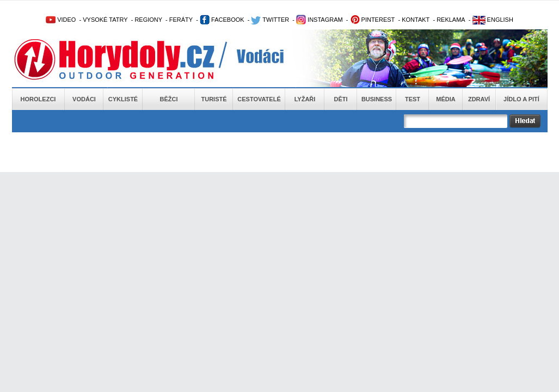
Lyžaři (305, 99)
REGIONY (148, 20)
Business (377, 99)
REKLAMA (451, 20)
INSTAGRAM (320, 20)
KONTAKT (416, 20)
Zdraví (479, 99)
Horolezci (38, 99)
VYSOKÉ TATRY (105, 20)
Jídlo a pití (521, 99)
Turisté (214, 99)
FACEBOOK (222, 20)
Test (413, 99)
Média (446, 99)
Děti (340, 99)
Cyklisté (123, 99)
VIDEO (61, 20)
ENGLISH (493, 20)
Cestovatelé (259, 99)
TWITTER (270, 20)
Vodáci (84, 99)
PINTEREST (373, 20)
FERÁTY (181, 20)
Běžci (169, 99)
